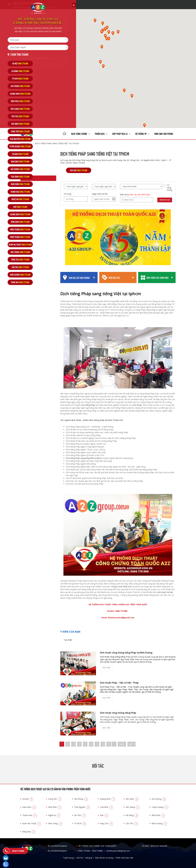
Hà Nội (28, 799)
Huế (104, 815)
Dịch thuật (137, 405)
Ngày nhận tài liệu (100, 194)
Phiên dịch (101, 134)
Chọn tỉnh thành (19, 54)
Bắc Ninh (132, 799)
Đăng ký (89, 858)
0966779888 (97, 851)
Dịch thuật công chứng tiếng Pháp (118, 713)
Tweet (66, 640)
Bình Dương (159, 823)
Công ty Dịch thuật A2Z (121, 586)
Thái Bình (106, 807)
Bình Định (158, 815)
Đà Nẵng (132, 815)
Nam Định (29, 807)
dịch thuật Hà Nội (165, 592)
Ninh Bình (55, 807)
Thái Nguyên (82, 807)
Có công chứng (169, 187)
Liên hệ (79, 858)
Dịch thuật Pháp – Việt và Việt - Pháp (119, 683)
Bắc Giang (133, 807)
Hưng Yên (55, 799)
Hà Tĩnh (80, 815)
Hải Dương (159, 799)
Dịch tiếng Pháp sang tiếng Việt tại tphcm (84, 458)
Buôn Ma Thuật (32, 823)
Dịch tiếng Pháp (88, 405)
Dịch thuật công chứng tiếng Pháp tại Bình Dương (126, 653)
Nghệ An (54, 815)
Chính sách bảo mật (124, 858)
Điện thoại (135, 195)
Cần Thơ (132, 823)
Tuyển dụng (68, 858)
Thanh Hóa (30, 815)
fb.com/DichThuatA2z (58, 846)
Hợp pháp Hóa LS (121, 134)
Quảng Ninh (108, 799)
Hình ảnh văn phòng (164, 134)
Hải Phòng (81, 799)
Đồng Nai (29, 832)
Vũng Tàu (107, 823)
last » (131, 744)
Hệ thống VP (142, 134)
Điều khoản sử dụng (104, 858)
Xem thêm (106, 668)
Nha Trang (55, 823)
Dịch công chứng (81, 134)
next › (122, 744)
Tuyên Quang (160, 807)
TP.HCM (80, 823)
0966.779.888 (84, 851)
